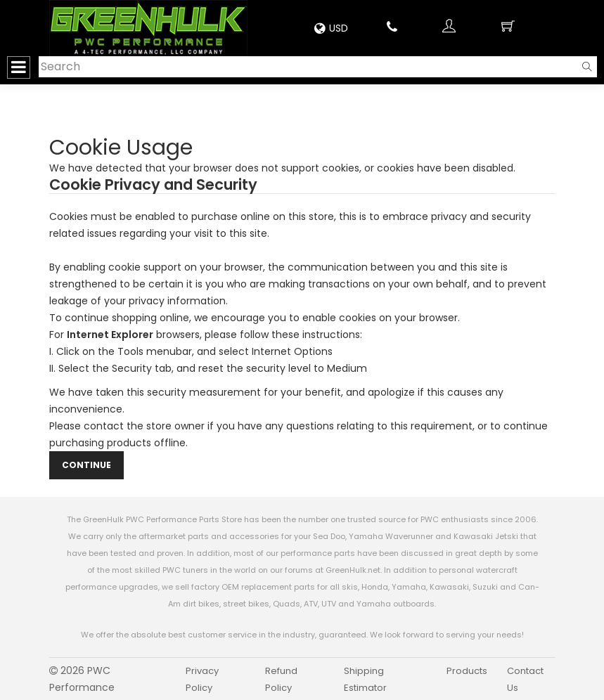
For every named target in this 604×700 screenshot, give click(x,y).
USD (331, 28)
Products (467, 671)
